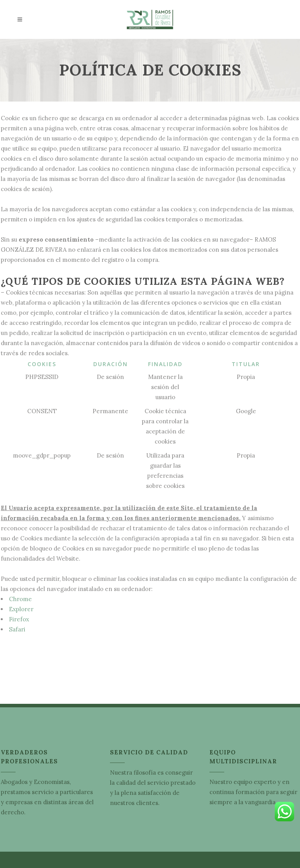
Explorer (21, 609)
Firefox (19, 619)
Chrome (20, 599)
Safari (17, 629)
